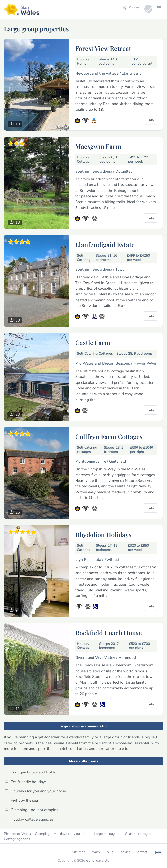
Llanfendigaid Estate (105, 244)
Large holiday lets (108, 834)
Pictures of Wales (17, 834)
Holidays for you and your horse (35, 791)
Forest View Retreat (103, 48)
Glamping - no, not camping (32, 810)
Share (131, 8)
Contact (141, 852)
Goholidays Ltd (98, 861)
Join (158, 852)
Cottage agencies (17, 839)
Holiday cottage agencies (29, 819)
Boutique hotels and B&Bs (30, 772)
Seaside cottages (138, 834)
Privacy (95, 852)
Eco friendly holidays (26, 782)
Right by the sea (21, 800)
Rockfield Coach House (109, 633)
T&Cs (109, 852)
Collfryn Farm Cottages (109, 436)
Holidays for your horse (72, 834)
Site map (79, 852)
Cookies (124, 852)
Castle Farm (93, 342)
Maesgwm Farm (98, 146)
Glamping (42, 834)
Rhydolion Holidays (103, 534)
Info (151, 120)
